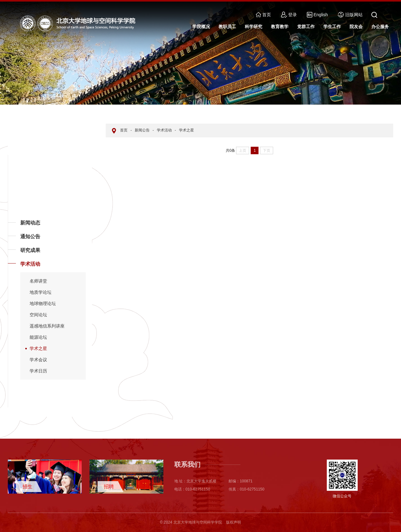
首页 (263, 15)
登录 (289, 15)
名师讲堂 (38, 281)
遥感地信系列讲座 (47, 326)
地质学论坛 (41, 292)
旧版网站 (350, 15)
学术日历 (38, 371)
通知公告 (30, 236)
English (317, 15)
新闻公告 (142, 130)
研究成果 (30, 250)
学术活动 (30, 264)
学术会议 (38, 360)
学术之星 (38, 348)
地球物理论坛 (43, 303)
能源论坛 (38, 337)
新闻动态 (30, 223)
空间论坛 (38, 315)
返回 (17, 407)
